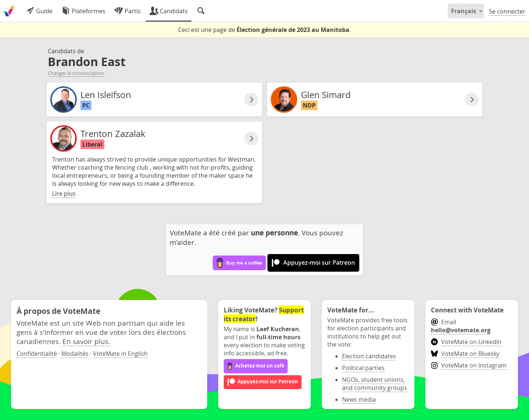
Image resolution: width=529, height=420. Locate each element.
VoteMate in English (120, 354)
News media (359, 399)
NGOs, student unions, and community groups (375, 384)
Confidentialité (37, 354)
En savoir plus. (86, 341)
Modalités (75, 354)
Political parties (363, 368)
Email (461, 326)
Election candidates (369, 356)
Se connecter (507, 11)
